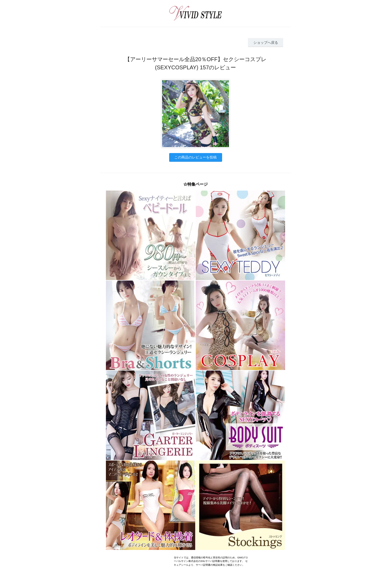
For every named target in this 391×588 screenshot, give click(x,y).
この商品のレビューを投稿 (195, 157)
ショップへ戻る (266, 43)
